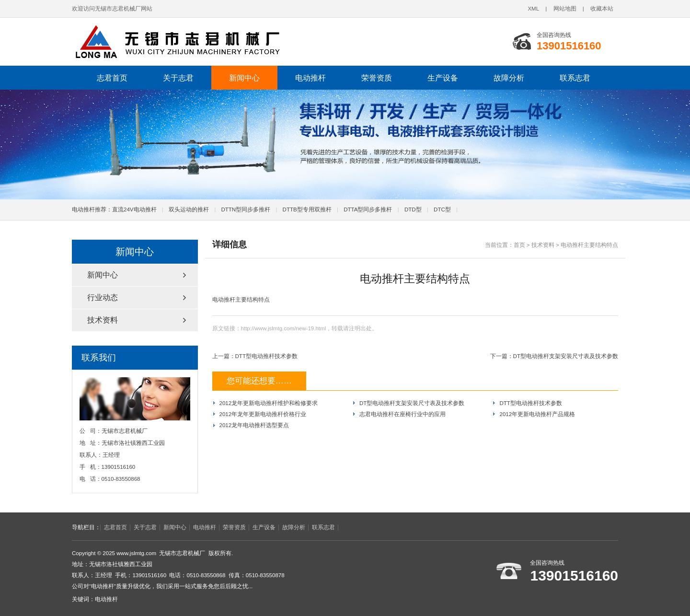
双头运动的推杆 (189, 209)
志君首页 (112, 78)
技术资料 (543, 245)
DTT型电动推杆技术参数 (266, 356)
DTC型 (442, 209)
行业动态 (103, 297)
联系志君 (575, 78)
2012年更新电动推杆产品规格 (537, 414)
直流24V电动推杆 (134, 209)
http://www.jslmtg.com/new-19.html (284, 328)
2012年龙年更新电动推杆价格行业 (263, 414)
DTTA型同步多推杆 (368, 209)
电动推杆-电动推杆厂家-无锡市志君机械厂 (204, 42)
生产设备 (443, 78)
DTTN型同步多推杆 (246, 209)
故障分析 (509, 78)
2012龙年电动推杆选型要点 (254, 425)
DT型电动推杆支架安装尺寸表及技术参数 (566, 356)
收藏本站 (602, 9)
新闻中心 (244, 78)
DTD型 (413, 209)
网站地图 (565, 9)
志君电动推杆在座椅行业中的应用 (402, 414)
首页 (519, 245)
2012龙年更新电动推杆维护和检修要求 (269, 403)
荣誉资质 (377, 78)
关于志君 (178, 78)
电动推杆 (310, 78)
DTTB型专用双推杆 (307, 209)
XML (533, 9)
